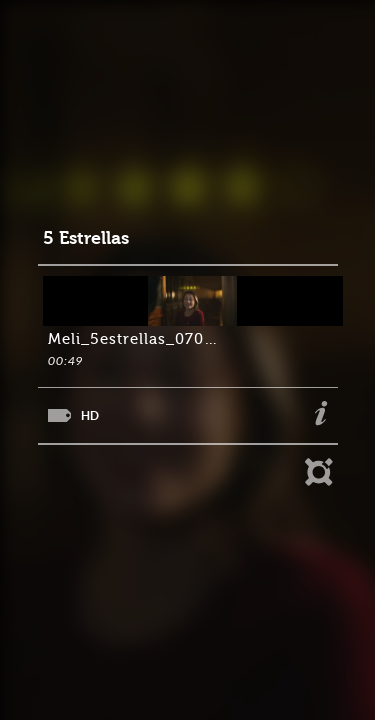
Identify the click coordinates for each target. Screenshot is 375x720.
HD (90, 415)
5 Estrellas (86, 238)
